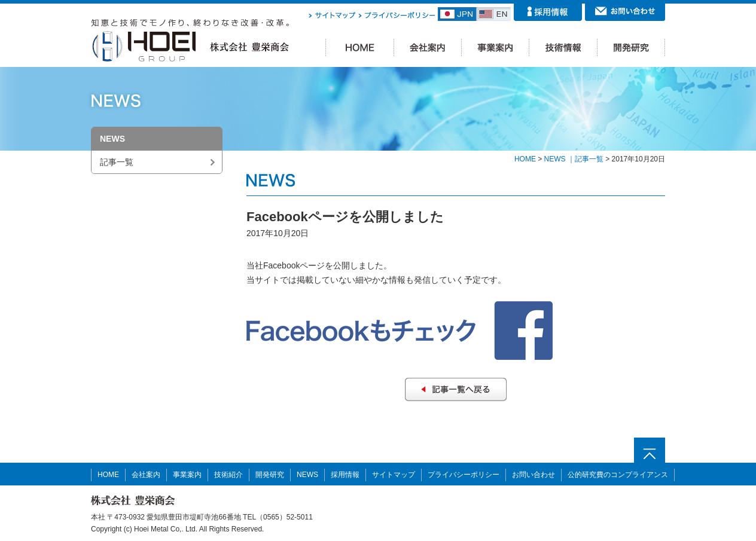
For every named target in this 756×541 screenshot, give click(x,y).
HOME (525, 159)
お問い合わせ (534, 475)
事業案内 (187, 475)
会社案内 (146, 475)
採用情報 (345, 475)
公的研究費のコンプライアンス (618, 475)
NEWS (307, 475)
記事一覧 (117, 162)
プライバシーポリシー (464, 475)
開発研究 (270, 475)
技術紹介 (228, 475)
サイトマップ (394, 475)
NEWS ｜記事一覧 (574, 159)
